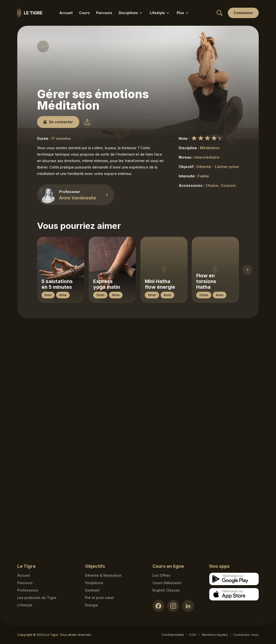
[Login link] (243, 13)
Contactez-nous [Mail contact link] (246, 635)
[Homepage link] (30, 13)
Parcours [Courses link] (25, 583)
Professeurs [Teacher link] (28, 590)
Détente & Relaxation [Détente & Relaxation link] (103, 575)
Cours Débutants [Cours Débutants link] (167, 583)
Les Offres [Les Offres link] (161, 575)
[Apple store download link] (234, 594)
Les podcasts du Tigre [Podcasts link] (37, 598)
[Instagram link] (173, 606)
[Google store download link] (234, 579)
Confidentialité (173, 635)
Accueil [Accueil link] (66, 13)
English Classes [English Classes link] (166, 590)
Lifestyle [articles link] (25, 605)
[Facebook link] (158, 606)
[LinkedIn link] (188, 606)
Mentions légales (215, 635)
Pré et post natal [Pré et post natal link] (99, 598)
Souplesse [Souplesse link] (94, 583)
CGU (193, 635)
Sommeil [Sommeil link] (92, 590)
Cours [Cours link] (84, 13)
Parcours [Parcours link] (104, 13)
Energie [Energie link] (92, 605)
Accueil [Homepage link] (24, 575)
